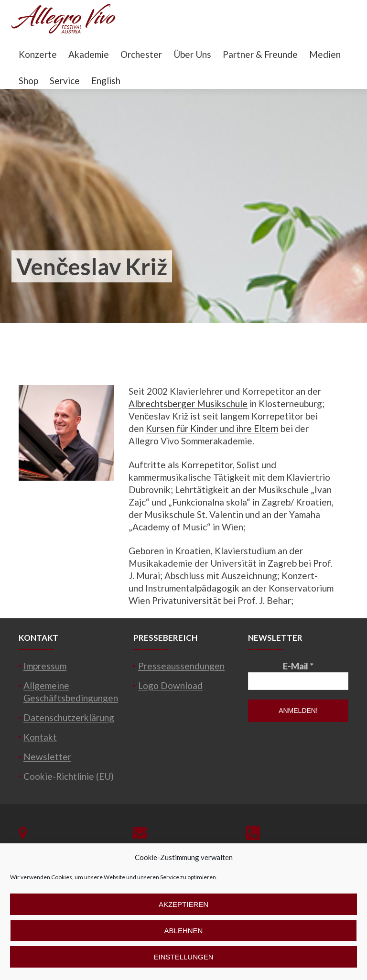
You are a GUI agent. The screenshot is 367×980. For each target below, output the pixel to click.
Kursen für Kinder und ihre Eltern (212, 428)
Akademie (89, 54)
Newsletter (47, 757)
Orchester (141, 54)
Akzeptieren (183, 904)
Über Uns (192, 54)
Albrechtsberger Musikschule (188, 404)
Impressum (45, 666)
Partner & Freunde (260, 54)
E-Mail (298, 666)
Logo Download (170, 685)
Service (65, 81)
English (106, 81)
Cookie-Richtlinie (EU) (69, 776)
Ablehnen (184, 931)
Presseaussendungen (181, 666)
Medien (325, 54)
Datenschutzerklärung (69, 717)
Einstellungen (183, 957)
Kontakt (40, 737)
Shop (28, 81)
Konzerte (38, 54)
